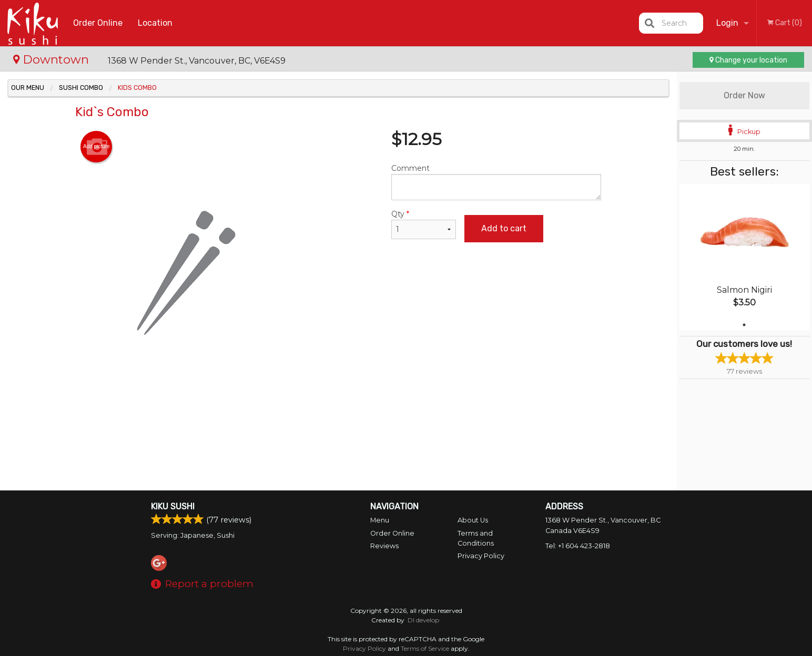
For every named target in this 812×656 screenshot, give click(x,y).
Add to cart (504, 228)
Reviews (384, 546)
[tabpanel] (744, 257)
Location (155, 23)
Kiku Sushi (173, 506)
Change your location (748, 60)
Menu (380, 520)
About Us (473, 520)
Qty (423, 224)
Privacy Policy (481, 556)
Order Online (98, 23)
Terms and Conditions (476, 538)
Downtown (53, 59)
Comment (496, 182)
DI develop (423, 620)
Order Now (744, 95)
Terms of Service (425, 648)
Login (727, 23)
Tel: (578, 546)
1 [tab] (744, 325)
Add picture (97, 147)
